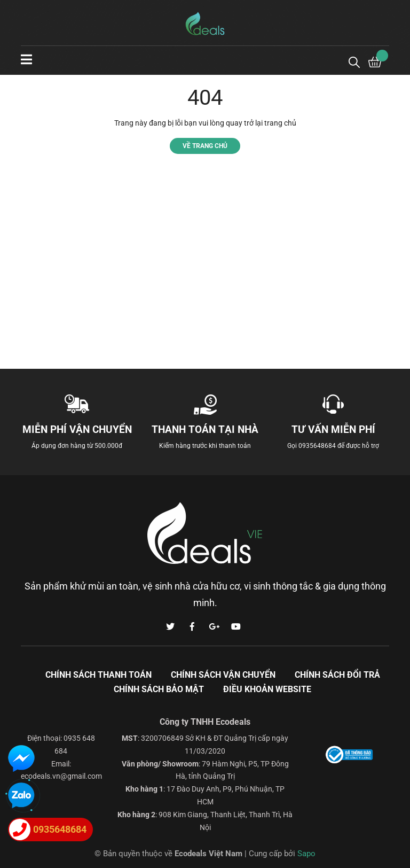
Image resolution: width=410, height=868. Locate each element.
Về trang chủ (205, 146)
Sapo (306, 854)
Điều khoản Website (267, 689)
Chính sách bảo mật (159, 689)
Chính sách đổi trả (337, 675)
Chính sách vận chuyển (223, 675)
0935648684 (317, 446)
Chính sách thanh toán (98, 675)
